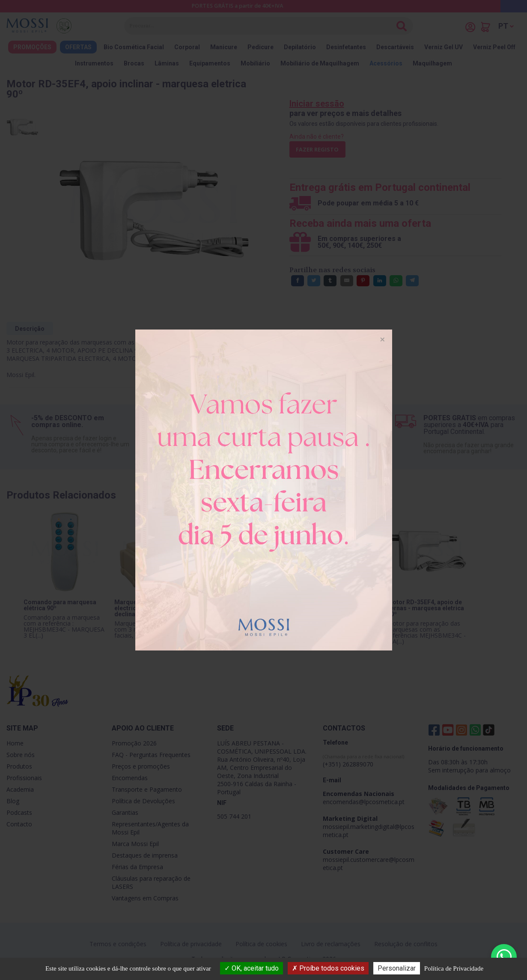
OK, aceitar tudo (252, 968)
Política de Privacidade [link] (454, 968)
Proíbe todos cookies (328, 968)
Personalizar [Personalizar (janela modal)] (397, 968)
